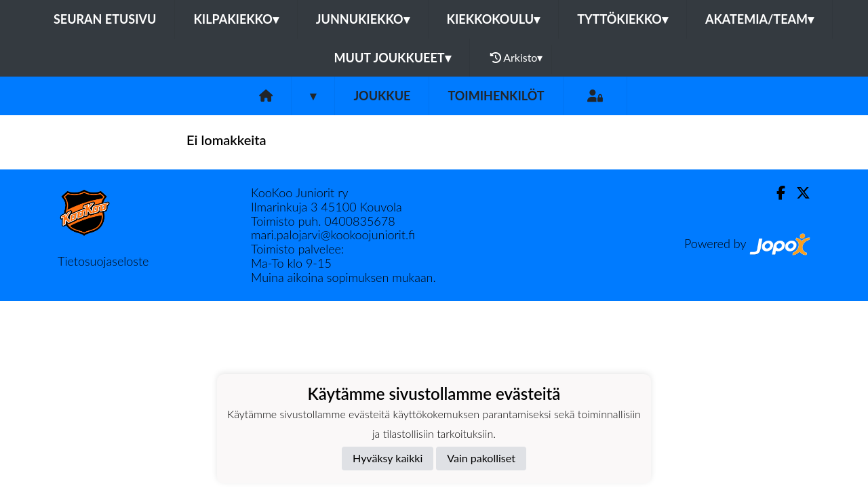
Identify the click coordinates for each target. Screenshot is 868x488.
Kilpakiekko (236, 19)
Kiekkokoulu (494, 19)
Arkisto (517, 58)
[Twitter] (798, 193)
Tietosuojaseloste (103, 261)
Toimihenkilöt (496, 96)
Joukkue (382, 96)
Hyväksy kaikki (388, 458)
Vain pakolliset (481, 458)
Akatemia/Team (759, 19)
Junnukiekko (363, 19)
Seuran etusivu (105, 19)
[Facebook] (775, 193)
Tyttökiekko (623, 19)
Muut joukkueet (393, 58)
